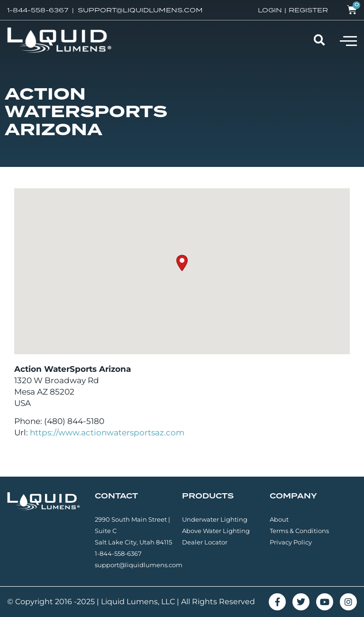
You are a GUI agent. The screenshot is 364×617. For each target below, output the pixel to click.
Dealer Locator (205, 542)
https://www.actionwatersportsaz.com (107, 433)
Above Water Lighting (216, 531)
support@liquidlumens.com (139, 565)
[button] (348, 40)
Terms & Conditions (299, 531)
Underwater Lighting (215, 519)
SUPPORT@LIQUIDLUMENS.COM (140, 10)
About (279, 519)
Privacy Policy (291, 542)
